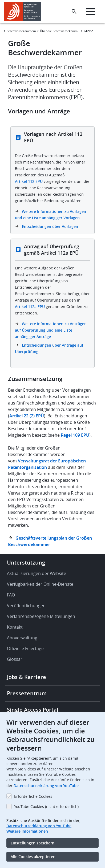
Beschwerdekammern (21, 31)
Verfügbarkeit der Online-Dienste (40, 584)
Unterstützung (26, 563)
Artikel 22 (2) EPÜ (27, 416)
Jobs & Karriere (27, 677)
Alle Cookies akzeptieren (33, 857)
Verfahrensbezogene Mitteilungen (41, 616)
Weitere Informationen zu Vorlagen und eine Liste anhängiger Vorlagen (51, 215)
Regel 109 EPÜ (75, 435)
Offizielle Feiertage (25, 648)
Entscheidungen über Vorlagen (50, 226)
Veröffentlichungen (26, 606)
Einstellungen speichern (33, 843)
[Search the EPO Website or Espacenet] (74, 12)
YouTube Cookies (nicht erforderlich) (46, 806)
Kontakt (15, 627)
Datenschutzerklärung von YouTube (46, 786)
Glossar (15, 659)
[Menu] (90, 12)
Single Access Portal (33, 710)
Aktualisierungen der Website (37, 573)
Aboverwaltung (22, 638)
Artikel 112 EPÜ (29, 181)
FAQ (11, 595)
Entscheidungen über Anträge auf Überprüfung (49, 348)
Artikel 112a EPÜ (30, 307)
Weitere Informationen (27, 831)
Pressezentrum (27, 693)
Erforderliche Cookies (33, 796)
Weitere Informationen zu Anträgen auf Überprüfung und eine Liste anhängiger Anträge (51, 330)
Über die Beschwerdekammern (60, 31)
